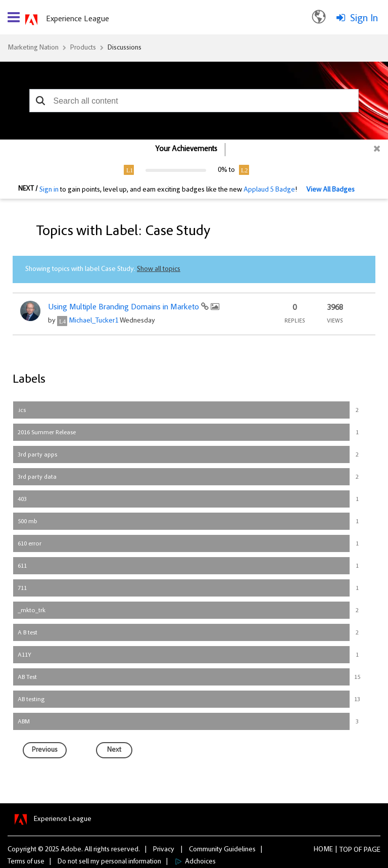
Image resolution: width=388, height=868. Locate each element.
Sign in (49, 190)
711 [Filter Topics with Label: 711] (22, 588)
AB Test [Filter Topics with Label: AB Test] (27, 677)
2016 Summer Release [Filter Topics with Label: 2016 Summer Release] (47, 433)
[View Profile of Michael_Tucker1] (93, 321)
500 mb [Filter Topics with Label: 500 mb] (28, 522)
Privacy (164, 850)
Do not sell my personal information (109, 862)
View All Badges (330, 190)
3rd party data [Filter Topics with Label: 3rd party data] (37, 477)
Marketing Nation (33, 48)
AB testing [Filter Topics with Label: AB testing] (31, 700)
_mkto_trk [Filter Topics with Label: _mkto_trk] (32, 611)
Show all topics (159, 269)
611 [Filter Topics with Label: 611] (22, 566)
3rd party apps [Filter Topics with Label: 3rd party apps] (37, 455)
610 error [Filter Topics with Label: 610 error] (30, 544)
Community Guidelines (222, 850)
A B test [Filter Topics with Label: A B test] (28, 633)
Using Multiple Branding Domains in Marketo (125, 307)
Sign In (364, 19)
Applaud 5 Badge (269, 190)
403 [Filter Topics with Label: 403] (22, 499)
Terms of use (26, 862)
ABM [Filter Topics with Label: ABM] (24, 722)
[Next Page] (114, 750)
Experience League (78, 19)
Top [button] (346, 850)
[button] (41, 101)
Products (83, 48)
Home (323, 850)
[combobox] (194, 101)
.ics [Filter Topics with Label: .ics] (22, 410)
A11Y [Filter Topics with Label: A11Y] (25, 655)
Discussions (125, 48)
